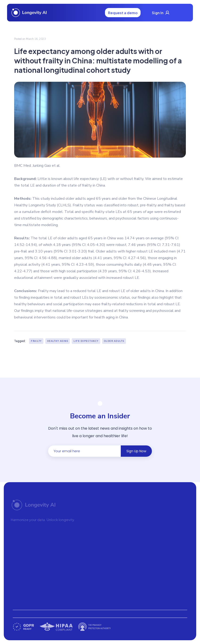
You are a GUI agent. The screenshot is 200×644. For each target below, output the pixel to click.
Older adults (114, 341)
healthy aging (58, 341)
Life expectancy (86, 341)
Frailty (36, 341)
